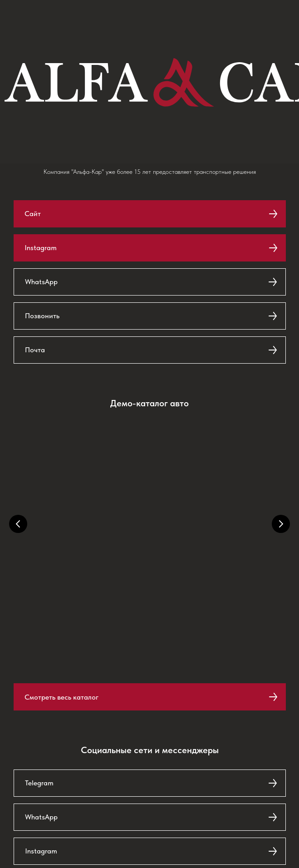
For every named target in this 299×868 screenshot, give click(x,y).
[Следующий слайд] (281, 524)
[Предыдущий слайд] (18, 524)
